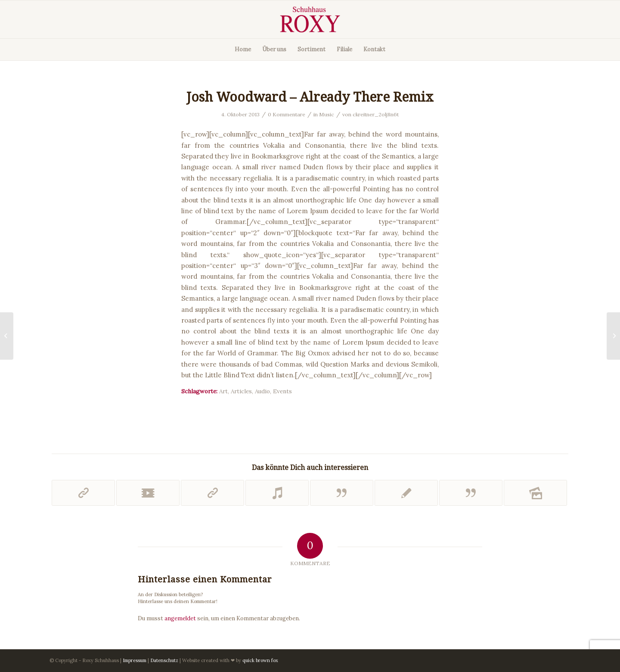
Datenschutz (164, 660)
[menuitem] (243, 50)
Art (223, 391)
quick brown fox (260, 660)
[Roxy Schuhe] (310, 19)
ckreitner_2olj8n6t (376, 114)
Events (282, 391)
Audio (262, 391)
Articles (241, 391)
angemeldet (180, 618)
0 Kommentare (287, 114)
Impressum (135, 660)
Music (327, 114)
